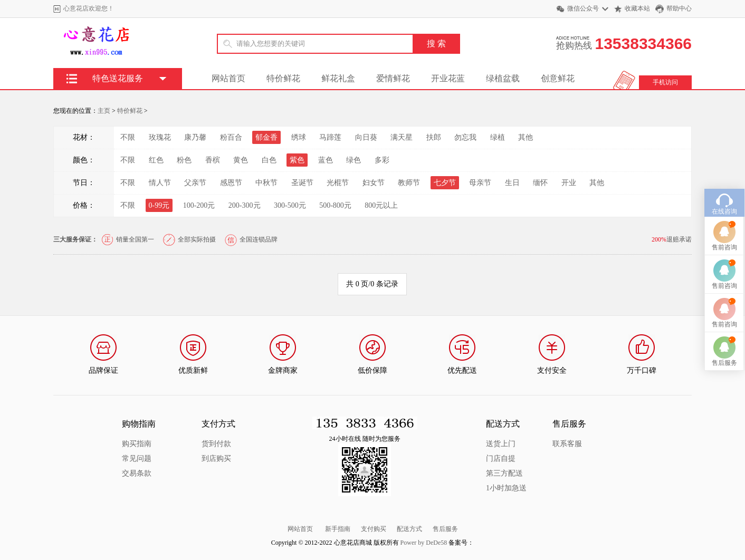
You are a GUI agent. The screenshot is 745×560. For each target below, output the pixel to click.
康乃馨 (195, 137)
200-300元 (245, 205)
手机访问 (665, 82)
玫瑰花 (160, 137)
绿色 (354, 160)
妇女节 (374, 183)
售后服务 (445, 529)
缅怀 (540, 183)
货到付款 (216, 444)
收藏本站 (637, 8)
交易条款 (137, 473)
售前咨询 (724, 230)
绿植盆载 (503, 78)
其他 (526, 137)
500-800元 (335, 205)
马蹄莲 (330, 137)
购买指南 (137, 444)
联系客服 (567, 444)
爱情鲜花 (393, 78)
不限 (128, 137)
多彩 (382, 160)
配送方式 (409, 529)
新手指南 (338, 529)
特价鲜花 (283, 78)
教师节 (409, 183)
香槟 (213, 160)
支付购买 (374, 529)
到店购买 (216, 458)
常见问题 (137, 458)
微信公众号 (583, 8)
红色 (156, 160)
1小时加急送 (506, 488)
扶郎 (434, 137)
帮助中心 (679, 8)
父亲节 (195, 183)
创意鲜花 (558, 78)
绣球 (299, 137)
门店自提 (501, 458)
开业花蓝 (448, 78)
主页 (104, 111)
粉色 (184, 160)
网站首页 (228, 78)
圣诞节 (302, 183)
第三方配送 (504, 473)
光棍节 (338, 183)
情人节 (160, 183)
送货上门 (501, 444)
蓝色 (326, 160)
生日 (512, 183)
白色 (269, 160)
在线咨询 (724, 195)
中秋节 (266, 183)
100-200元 (199, 205)
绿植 (498, 137)
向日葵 (366, 137)
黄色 (241, 160)
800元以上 (381, 205)
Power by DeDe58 (424, 543)
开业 (569, 183)
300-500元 (290, 205)
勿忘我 (465, 137)
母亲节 (480, 183)
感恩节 (231, 183)
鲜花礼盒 (338, 78)
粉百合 (231, 137)
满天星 (402, 137)
